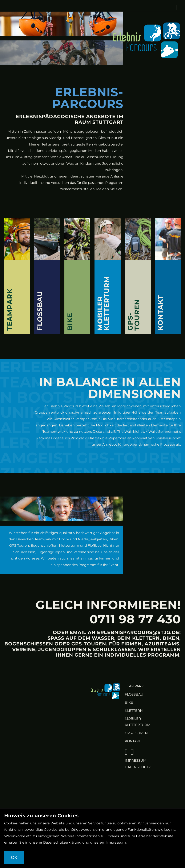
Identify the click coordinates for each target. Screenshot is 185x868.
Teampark (134, 686)
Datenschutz (138, 767)
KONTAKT (133, 741)
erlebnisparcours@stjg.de (138, 632)
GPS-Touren (136, 733)
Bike (129, 702)
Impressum (136, 761)
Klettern (134, 711)
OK (14, 857)
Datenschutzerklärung (62, 842)
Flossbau (134, 694)
